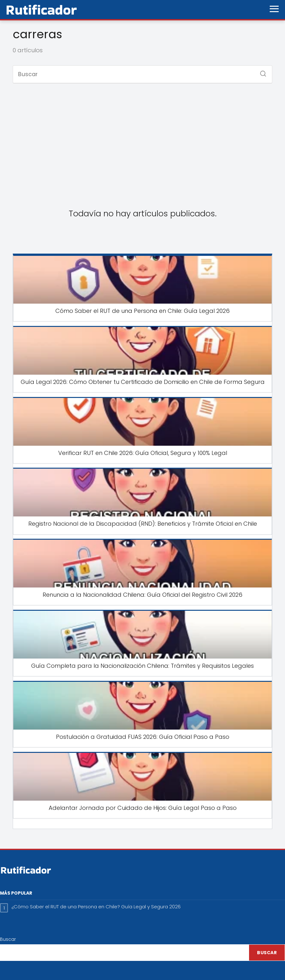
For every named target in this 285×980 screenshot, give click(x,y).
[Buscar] (261, 72)
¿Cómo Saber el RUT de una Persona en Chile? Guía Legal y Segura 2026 (96, 907)
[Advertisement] (142, 140)
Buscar (8, 939)
